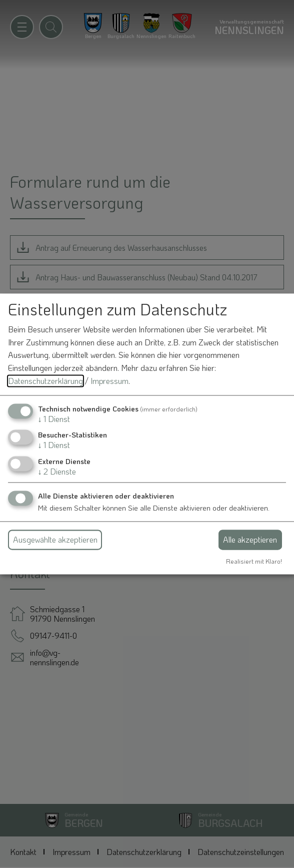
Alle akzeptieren (250, 539)
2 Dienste (57, 471)
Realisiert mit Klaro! (254, 561)
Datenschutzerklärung (45, 381)
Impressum (109, 381)
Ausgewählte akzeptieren (55, 539)
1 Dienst (54, 419)
